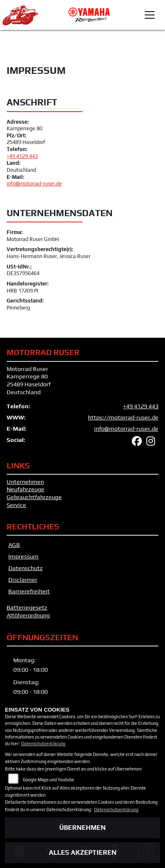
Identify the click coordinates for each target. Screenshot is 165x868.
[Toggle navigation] (150, 15)
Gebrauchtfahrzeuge (34, 497)
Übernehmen (82, 828)
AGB (14, 545)
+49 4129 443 (22, 156)
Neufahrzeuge (25, 489)
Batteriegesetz (27, 607)
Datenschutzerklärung (43, 744)
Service (16, 505)
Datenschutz (25, 568)
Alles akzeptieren (83, 852)
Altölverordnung (28, 615)
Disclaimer (23, 580)
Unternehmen (25, 482)
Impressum (23, 556)
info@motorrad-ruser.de (34, 184)
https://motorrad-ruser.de (123, 417)
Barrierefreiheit (29, 591)
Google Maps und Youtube (49, 780)
